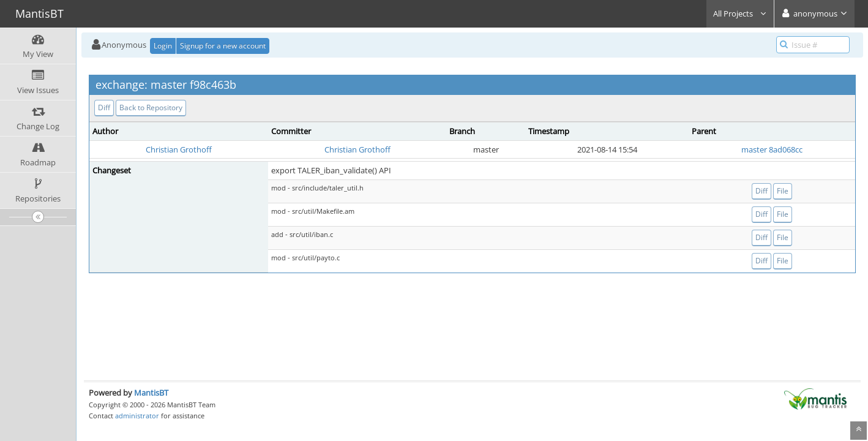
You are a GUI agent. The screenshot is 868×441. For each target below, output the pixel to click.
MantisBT (151, 393)
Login (163, 46)
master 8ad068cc (772, 149)
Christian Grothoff (179, 149)
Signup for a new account (223, 46)
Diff (104, 107)
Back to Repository (151, 107)
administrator (137, 416)
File (783, 191)
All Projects (740, 13)
